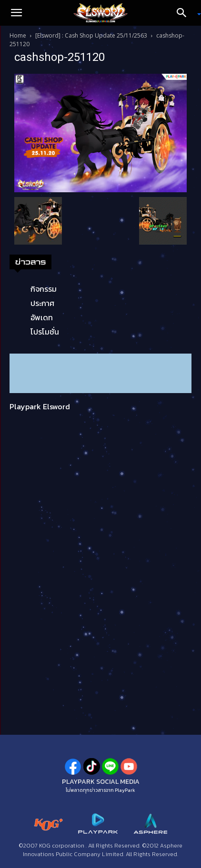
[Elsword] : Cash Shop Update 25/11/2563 (91, 35)
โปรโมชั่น (45, 332)
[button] (16, 13)
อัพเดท (42, 317)
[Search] (185, 13)
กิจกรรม (44, 289)
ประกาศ (42, 303)
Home (18, 35)
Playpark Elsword (40, 406)
